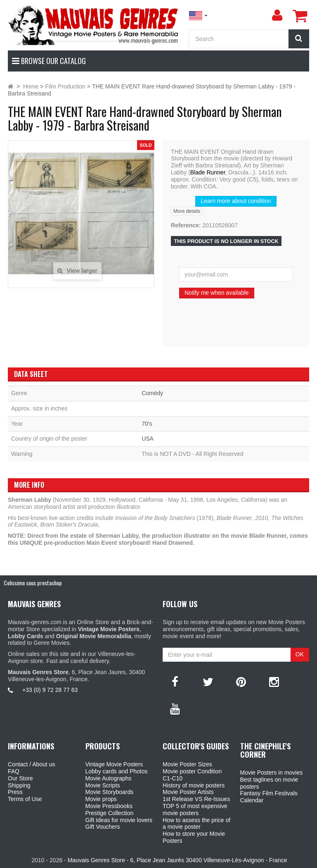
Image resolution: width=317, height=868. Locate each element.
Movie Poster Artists (188, 792)
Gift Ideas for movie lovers (119, 820)
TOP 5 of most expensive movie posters (195, 810)
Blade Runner (208, 172)
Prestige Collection (110, 813)
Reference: (186, 225)
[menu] (277, 15)
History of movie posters (194, 785)
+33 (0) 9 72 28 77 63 (50, 690)
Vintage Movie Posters (114, 764)
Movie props (101, 799)
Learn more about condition (236, 201)
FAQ (14, 771)
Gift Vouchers (103, 827)
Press (15, 792)
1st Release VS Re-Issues (196, 799)
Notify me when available (217, 293)
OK (300, 654)
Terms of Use (25, 799)
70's (147, 424)
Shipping (19, 785)
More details (187, 211)
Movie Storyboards (110, 792)
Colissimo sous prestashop (33, 583)
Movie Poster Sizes (187, 764)
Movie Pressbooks (109, 806)
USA (148, 439)
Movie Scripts (103, 785)
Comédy (152, 393)
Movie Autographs (109, 778)
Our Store (20, 778)
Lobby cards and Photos (117, 771)
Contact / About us (31, 764)
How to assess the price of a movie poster (196, 824)
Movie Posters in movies (272, 773)
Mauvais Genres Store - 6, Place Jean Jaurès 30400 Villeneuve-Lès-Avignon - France (177, 860)
